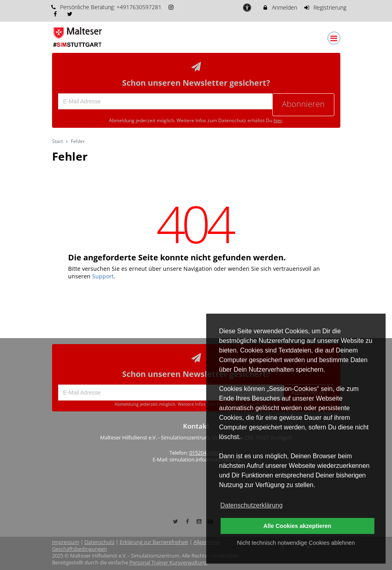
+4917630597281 (139, 7)
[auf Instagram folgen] (172, 7)
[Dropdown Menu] (334, 38)
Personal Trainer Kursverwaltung (168, 563)
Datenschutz (100, 542)
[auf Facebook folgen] (56, 14)
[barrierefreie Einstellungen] (248, 7)
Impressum (66, 542)
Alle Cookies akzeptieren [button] (298, 526)
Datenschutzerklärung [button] (251, 505)
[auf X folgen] (71, 14)
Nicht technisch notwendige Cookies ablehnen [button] (296, 543)
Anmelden (280, 7)
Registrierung (325, 7)
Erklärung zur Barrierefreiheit (154, 542)
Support (103, 276)
